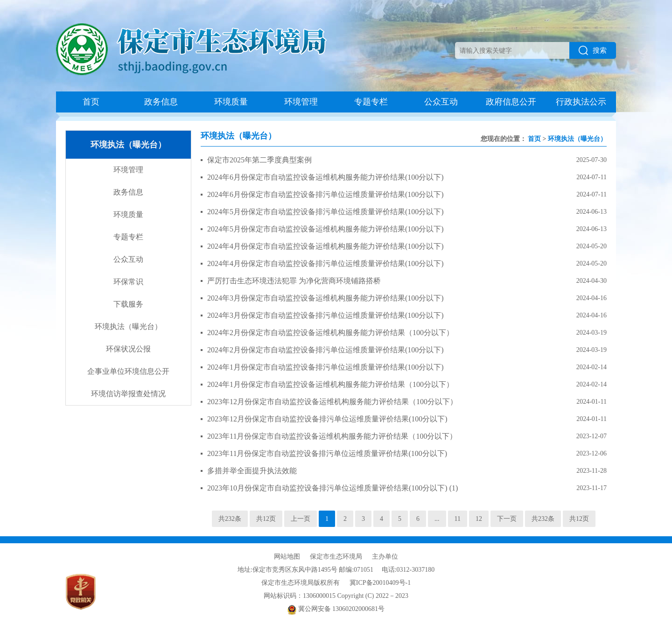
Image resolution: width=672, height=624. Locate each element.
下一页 (507, 519)
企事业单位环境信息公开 (128, 371)
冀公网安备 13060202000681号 (336, 609)
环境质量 (231, 102)
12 (479, 519)
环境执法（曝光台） (128, 326)
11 (458, 519)
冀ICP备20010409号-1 (380, 583)
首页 (91, 102)
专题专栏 (371, 102)
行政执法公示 (581, 102)
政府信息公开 (511, 102)
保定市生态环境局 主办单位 (354, 557)
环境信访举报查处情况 (128, 394)
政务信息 (161, 102)
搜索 (593, 50)
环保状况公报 (128, 349)
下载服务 (128, 304)
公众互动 (441, 102)
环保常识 (128, 282)
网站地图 (287, 557)
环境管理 (301, 102)
